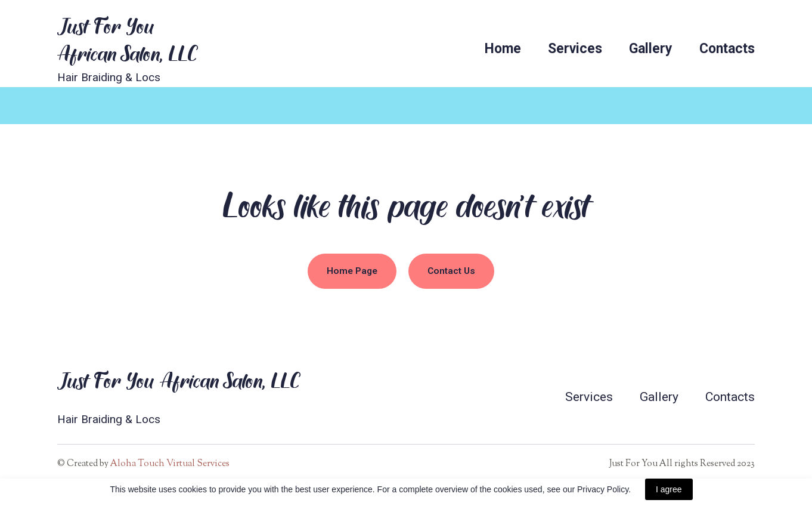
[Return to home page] (127, 39)
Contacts (727, 49)
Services (575, 49)
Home (503, 49)
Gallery (651, 49)
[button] (352, 271)
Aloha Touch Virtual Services (170, 464)
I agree (669, 489)
